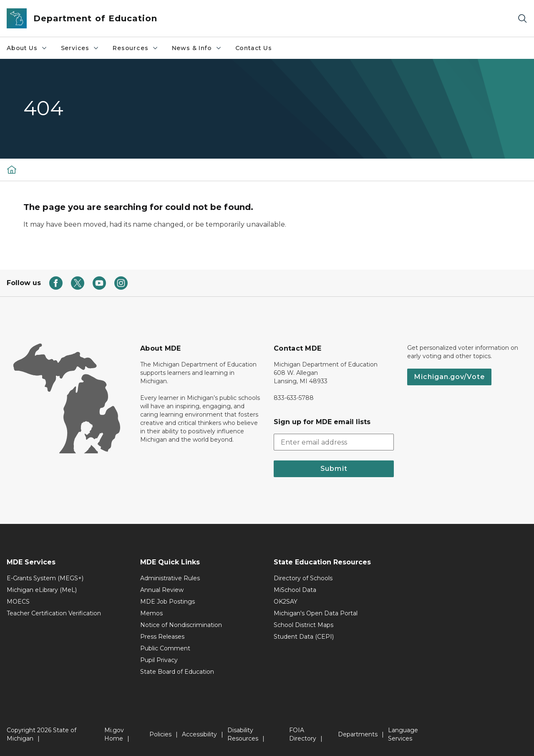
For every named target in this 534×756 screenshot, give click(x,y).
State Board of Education (177, 672)
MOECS (18, 602)
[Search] (522, 19)
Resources (135, 48)
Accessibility (199, 734)
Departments (358, 734)
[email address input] (334, 442)
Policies (160, 734)
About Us (27, 48)
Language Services (403, 734)
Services (80, 48)
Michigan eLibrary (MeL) (42, 590)
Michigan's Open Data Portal (316, 613)
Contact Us (254, 48)
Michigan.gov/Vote (449, 377)
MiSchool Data (295, 590)
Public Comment (165, 648)
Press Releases (162, 637)
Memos (151, 613)
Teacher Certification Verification (54, 613)
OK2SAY (286, 602)
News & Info (197, 48)
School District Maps (304, 625)
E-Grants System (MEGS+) (45, 578)
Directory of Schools (303, 578)
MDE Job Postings (168, 602)
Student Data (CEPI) (304, 637)
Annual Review (162, 590)
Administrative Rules (170, 578)
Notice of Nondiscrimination (181, 625)
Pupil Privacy (159, 660)
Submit (334, 469)
